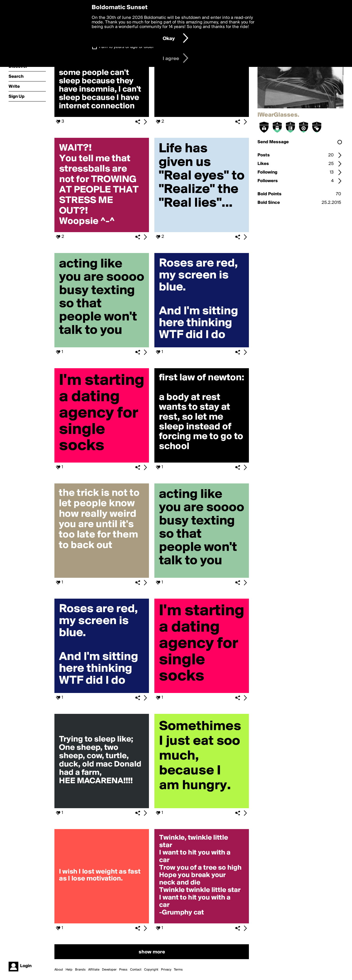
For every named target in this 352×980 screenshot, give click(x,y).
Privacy (166, 970)
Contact (136, 970)
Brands (80, 970)
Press (123, 970)
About (59, 970)
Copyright (151, 970)
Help (69, 970)
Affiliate (94, 970)
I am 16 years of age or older (126, 47)
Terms (178, 970)
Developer (109, 970)
